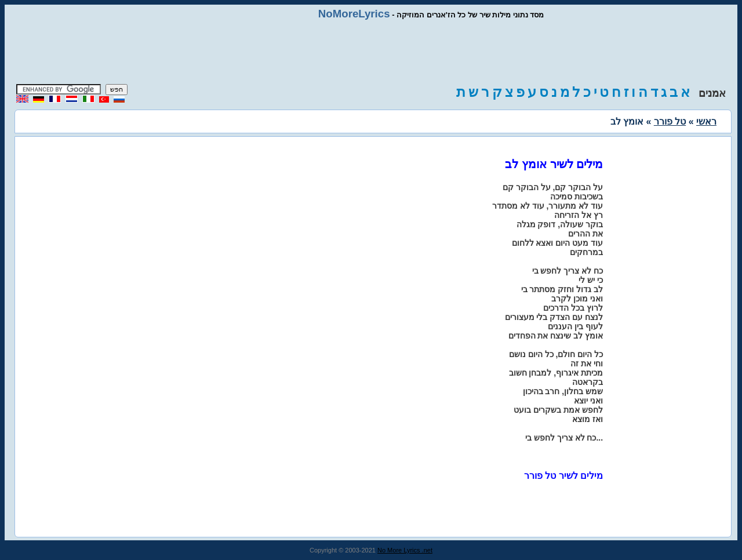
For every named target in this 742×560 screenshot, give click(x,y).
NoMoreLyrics (354, 14)
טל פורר (670, 121)
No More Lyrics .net (405, 550)
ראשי (706, 121)
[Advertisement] (371, 52)
